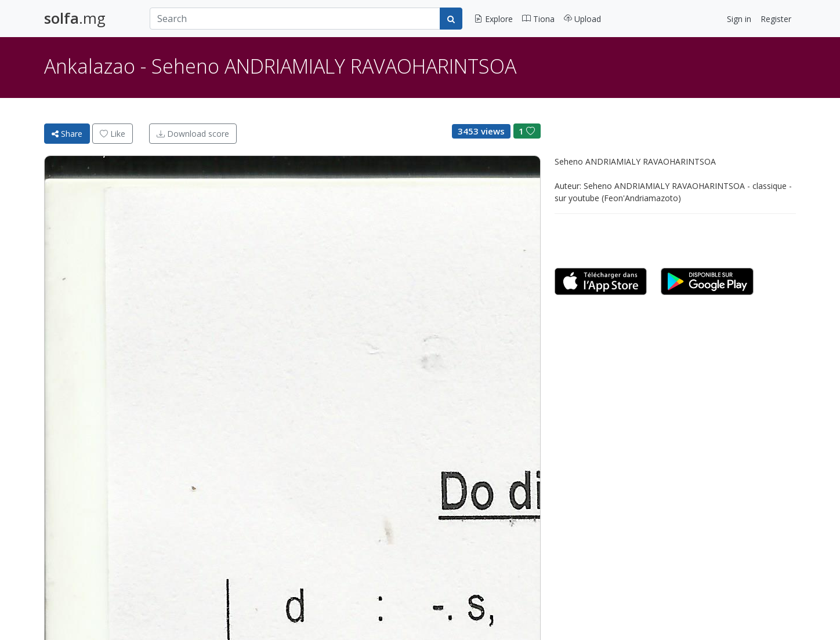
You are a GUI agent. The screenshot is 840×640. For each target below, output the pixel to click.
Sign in (739, 19)
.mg (75, 18)
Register (776, 19)
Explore (493, 19)
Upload (582, 19)
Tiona (538, 19)
